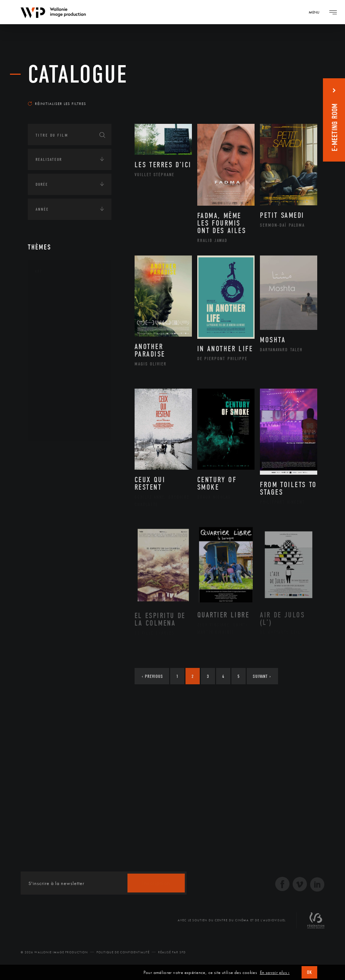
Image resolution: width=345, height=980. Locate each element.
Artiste (51, 315)
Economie (45, 497)
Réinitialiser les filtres (57, 104)
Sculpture (54, 417)
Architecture (58, 293)
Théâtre (51, 428)
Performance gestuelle (70, 394)
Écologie (45, 475)
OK (309, 972)
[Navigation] (317, 12)
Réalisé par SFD (172, 952)
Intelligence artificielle (64, 519)
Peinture (52, 383)
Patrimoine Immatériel (69, 372)
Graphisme (55, 338)
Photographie (59, 406)
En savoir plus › (275, 973)
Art (39, 271)
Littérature (56, 349)
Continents (48, 453)
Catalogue (78, 75)
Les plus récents (292, 94)
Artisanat (54, 304)
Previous (152, 676)
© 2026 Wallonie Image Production (54, 952)
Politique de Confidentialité (123, 952)
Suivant (262, 676)
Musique (53, 360)
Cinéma (51, 326)
